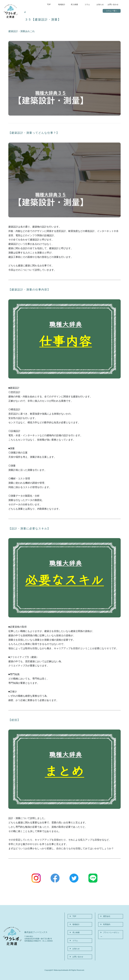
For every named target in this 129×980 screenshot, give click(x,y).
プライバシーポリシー (110, 926)
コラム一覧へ (112, 11)
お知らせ (100, 4)
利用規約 (104, 920)
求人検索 (74, 4)
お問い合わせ (113, 4)
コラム (87, 4)
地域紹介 (62, 4)
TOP (49, 4)
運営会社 (104, 915)
